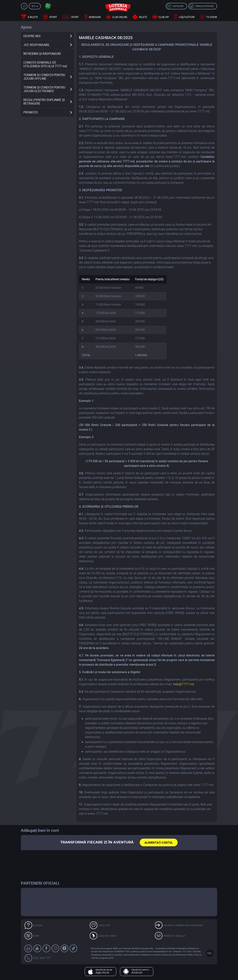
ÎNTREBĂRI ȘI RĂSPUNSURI (42, 54)
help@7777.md (184, 684)
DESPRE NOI (32, 36)
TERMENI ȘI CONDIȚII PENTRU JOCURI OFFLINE (44, 77)
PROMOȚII (30, 112)
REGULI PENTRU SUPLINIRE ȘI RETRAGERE (44, 102)
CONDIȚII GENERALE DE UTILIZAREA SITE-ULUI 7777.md (45, 64)
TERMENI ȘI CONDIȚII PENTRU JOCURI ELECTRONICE (44, 89)
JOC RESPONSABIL (37, 45)
